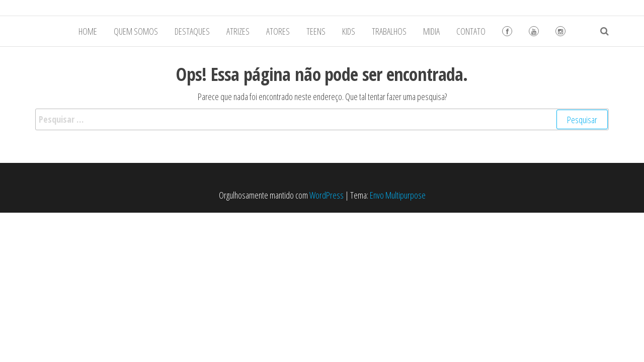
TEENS (316, 31)
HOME (88, 31)
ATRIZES (238, 31)
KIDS (349, 31)
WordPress (327, 195)
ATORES (278, 31)
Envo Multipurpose (398, 195)
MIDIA (431, 31)
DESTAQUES (192, 31)
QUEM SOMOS (136, 31)
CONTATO (471, 31)
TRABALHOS (389, 31)
